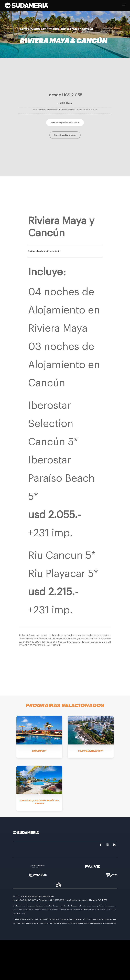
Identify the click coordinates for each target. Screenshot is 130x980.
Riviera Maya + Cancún (77, 29)
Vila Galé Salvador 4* (91, 751)
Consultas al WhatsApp (65, 135)
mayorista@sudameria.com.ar (65, 122)
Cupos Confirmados (45, 29)
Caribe (25, 29)
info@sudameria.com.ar (77, 900)
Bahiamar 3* (39, 751)
